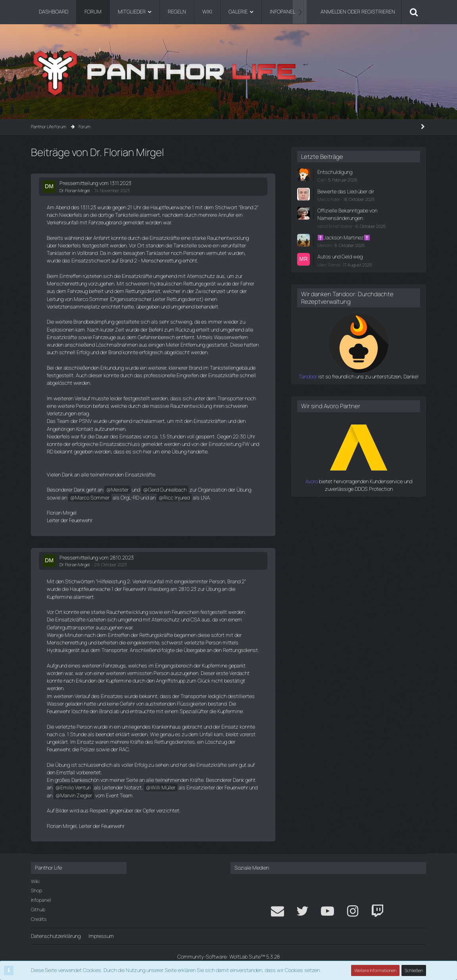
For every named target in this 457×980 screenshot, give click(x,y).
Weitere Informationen (375, 970)
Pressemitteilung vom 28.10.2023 (97, 558)
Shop (36, 890)
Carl (321, 180)
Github (38, 910)
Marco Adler (329, 199)
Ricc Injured (177, 498)
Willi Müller (163, 787)
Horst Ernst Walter (335, 226)
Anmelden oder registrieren (358, 12)
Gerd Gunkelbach (167, 490)
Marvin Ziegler (76, 795)
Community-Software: (228, 957)
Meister (120, 490)
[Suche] (414, 12)
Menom (325, 245)
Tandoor (308, 376)
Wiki (35, 881)
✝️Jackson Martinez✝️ (344, 237)
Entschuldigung (335, 172)
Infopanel (41, 900)
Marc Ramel (329, 265)
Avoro (312, 481)
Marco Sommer (92, 498)
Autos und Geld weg (340, 257)
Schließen (414, 970)
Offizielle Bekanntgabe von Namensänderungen (347, 214)
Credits (39, 919)
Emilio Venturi (76, 787)
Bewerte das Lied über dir (346, 191)
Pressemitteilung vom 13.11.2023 (95, 183)
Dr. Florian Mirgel (75, 190)
